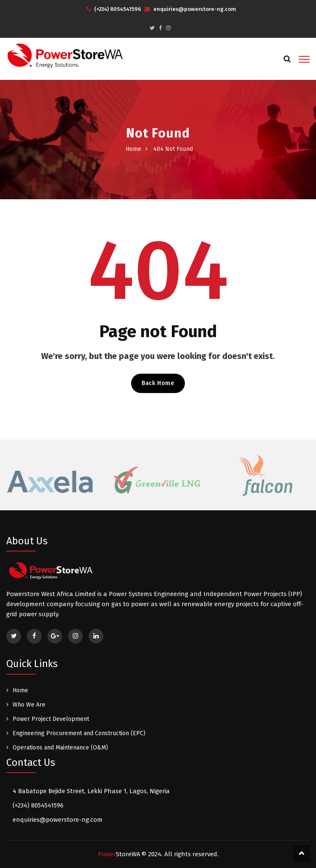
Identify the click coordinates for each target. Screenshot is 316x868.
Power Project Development (51, 719)
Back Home (158, 383)
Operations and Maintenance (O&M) (60, 748)
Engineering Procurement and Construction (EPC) (79, 733)
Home (133, 149)
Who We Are (29, 705)
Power (119, 854)
